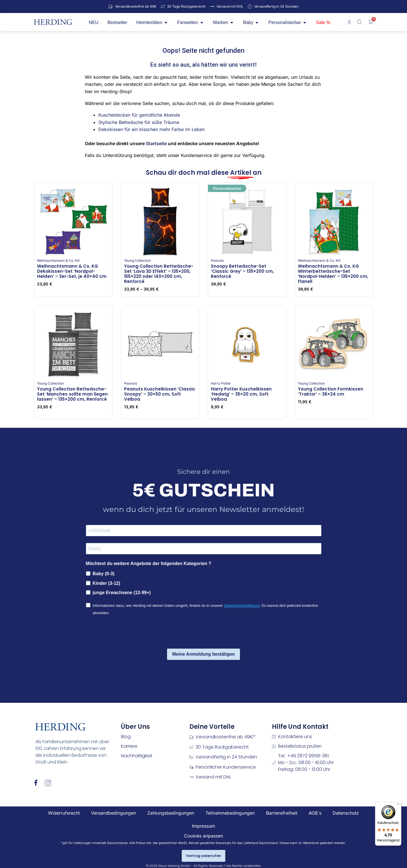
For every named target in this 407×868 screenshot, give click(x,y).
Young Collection (138, 260)
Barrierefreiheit (282, 813)
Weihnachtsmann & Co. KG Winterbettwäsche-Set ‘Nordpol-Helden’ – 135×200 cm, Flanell (333, 274)
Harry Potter (221, 383)
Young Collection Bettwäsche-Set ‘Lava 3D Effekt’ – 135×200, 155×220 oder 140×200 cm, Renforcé (159, 274)
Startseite (156, 143)
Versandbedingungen (113, 813)
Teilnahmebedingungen (230, 813)
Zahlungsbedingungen (171, 813)
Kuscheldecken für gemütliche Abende (139, 115)
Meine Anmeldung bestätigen (203, 654)
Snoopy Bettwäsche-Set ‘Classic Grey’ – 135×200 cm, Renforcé (242, 271)
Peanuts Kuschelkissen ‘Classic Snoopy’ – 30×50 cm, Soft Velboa (160, 394)
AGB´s (315, 813)
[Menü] (398, 805)
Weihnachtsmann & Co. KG (58, 260)
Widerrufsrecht (64, 813)
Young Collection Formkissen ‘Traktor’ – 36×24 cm (331, 392)
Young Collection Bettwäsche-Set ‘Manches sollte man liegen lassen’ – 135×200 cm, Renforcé (72, 394)
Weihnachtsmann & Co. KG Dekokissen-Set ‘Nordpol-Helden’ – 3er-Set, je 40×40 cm (72, 271)
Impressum (203, 826)
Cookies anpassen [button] (203, 836)
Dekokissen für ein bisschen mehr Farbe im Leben (151, 129)
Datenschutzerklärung (242, 606)
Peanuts (217, 260)
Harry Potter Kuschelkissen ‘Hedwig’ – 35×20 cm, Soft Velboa (241, 394)
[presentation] (129, 633)
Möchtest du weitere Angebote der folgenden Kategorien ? (149, 563)
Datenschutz (346, 813)
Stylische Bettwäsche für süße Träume (139, 122)
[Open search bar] (360, 22)
